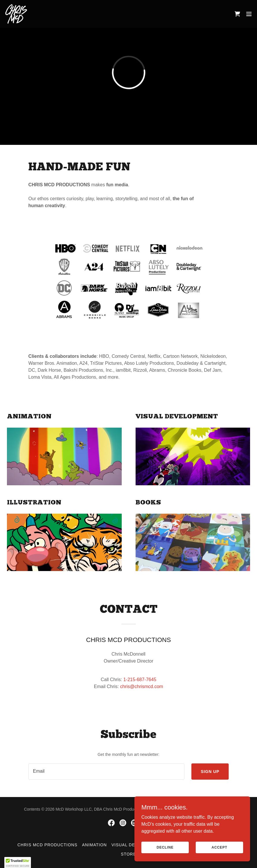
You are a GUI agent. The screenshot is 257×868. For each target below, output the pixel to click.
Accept (219, 847)
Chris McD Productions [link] (47, 845)
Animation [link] (95, 845)
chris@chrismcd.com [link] (142, 686)
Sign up (210, 772)
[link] (16, 14)
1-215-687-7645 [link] (140, 680)
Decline (165, 847)
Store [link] (128, 854)
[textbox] (106, 772)
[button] (249, 14)
